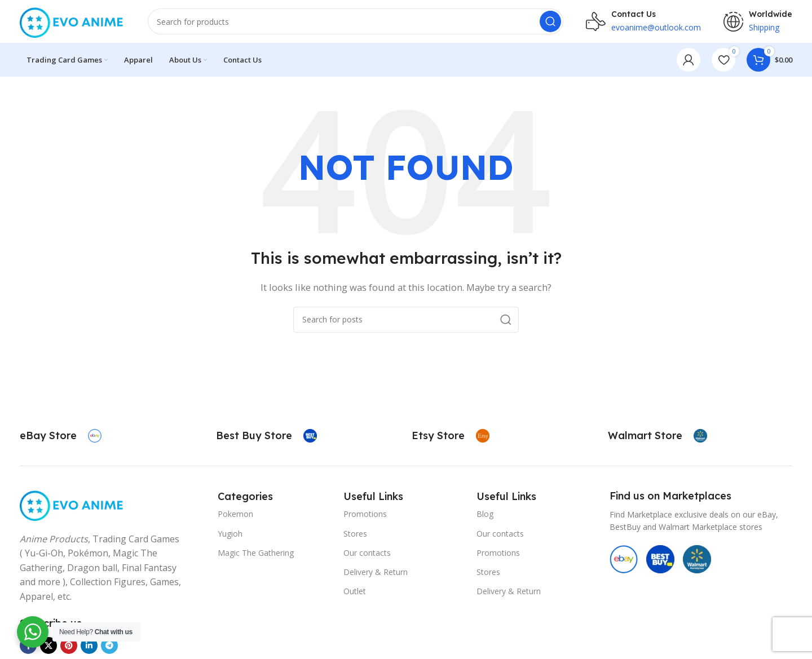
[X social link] (48, 648)
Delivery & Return (376, 574)
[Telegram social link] (109, 648)
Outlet (355, 593)
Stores (355, 535)
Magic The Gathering (256, 555)
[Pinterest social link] (69, 648)
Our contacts (367, 555)
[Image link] (72, 506)
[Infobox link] (61, 438)
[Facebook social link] (28, 648)
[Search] (356, 23)
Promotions (365, 516)
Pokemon (235, 516)
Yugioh (230, 535)
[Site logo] (72, 21)
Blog (485, 516)
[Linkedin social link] (89, 648)
